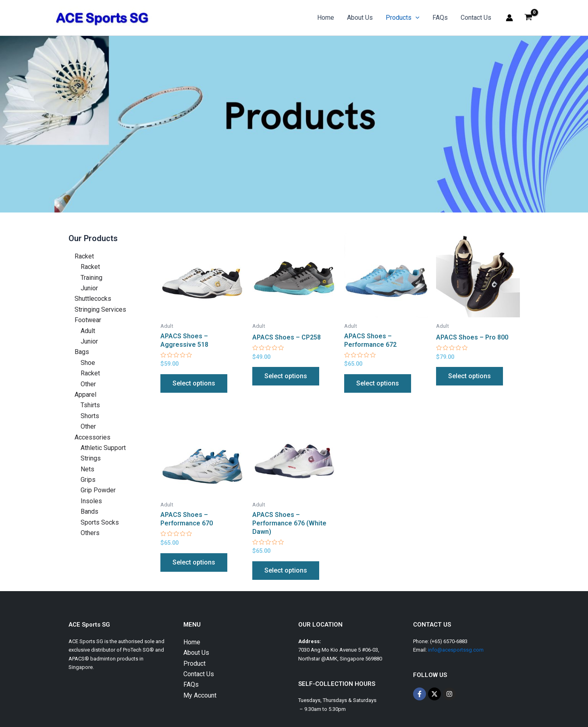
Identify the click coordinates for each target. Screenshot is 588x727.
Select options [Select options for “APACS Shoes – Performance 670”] (194, 562)
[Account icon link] (509, 18)
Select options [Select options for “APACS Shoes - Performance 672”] (378, 383)
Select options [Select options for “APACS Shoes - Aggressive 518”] (194, 383)
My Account (200, 695)
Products (403, 18)
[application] (416, 18)
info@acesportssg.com (456, 650)
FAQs (440, 18)
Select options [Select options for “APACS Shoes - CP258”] (286, 376)
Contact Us (476, 18)
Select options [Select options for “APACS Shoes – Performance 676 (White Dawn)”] (286, 570)
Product (194, 663)
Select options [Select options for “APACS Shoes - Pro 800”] (470, 376)
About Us (360, 18)
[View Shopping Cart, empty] (529, 18)
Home (326, 18)
